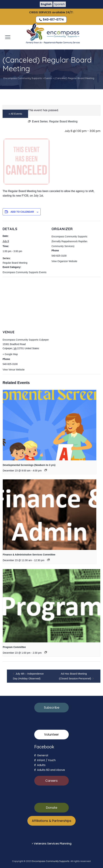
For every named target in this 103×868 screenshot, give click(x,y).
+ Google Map (10, 354)
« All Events (15, 114)
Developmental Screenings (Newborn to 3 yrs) (29, 465)
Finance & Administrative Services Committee (29, 555)
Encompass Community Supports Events (24, 272)
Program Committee (14, 647)
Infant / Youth (45, 760)
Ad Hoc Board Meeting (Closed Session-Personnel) (75, 676)
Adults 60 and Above (50, 770)
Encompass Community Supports (51, 861)
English (46, 4)
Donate (52, 808)
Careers (51, 781)
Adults (40, 765)
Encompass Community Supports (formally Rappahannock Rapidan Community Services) (69, 241)
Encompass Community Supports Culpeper (26, 340)
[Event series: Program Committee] (46, 652)
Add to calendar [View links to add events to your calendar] (22, 212)
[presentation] (50, 425)
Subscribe (52, 707)
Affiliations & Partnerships (52, 821)
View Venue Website (14, 370)
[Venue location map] (51, 302)
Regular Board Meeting (15, 263)
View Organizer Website (64, 261)
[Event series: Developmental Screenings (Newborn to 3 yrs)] (46, 470)
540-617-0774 (51, 20)
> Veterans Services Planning (51, 844)
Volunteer (51, 734)
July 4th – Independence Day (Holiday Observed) (28, 676)
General (41, 755)
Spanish (60, 4)
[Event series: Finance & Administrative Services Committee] (48, 560)
